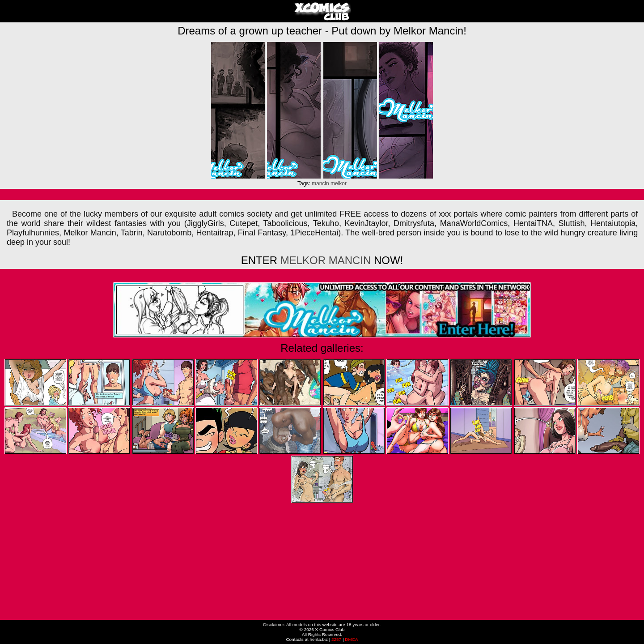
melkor (339, 183)
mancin (320, 183)
